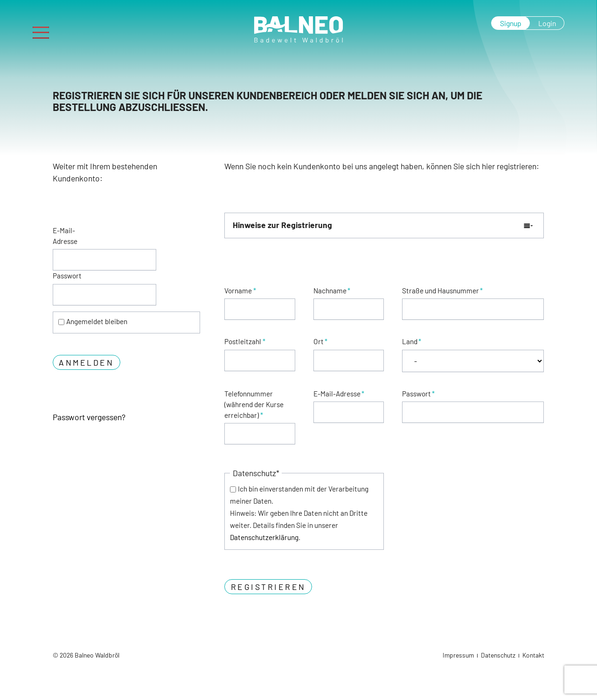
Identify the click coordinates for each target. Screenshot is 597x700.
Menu (45, 29)
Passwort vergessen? (89, 417)
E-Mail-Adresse (65, 236)
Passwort (67, 276)
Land (412, 341)
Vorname (240, 291)
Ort (320, 341)
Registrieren (268, 587)
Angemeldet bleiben (97, 321)
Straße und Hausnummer (442, 291)
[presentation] (473, 479)
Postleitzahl (245, 341)
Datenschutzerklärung (264, 537)
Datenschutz (498, 655)
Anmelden (86, 362)
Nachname (332, 291)
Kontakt (533, 655)
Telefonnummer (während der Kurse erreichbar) (254, 404)
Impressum (458, 655)
